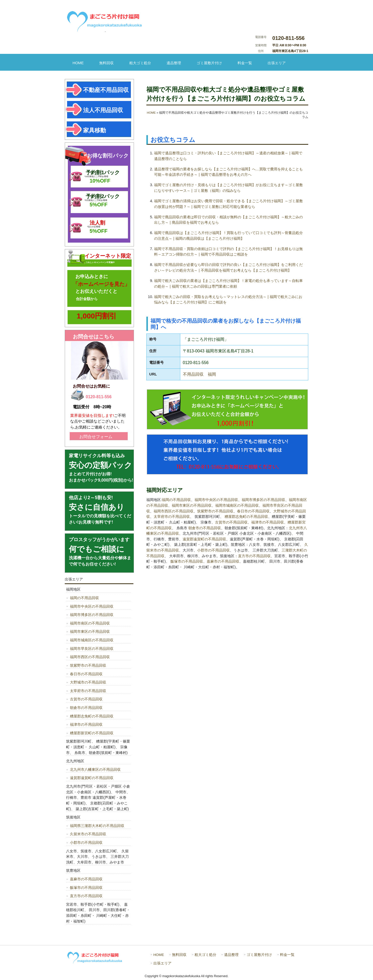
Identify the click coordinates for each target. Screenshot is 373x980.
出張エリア (277, 63)
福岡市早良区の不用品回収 (92, 649)
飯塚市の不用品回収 (187, 561)
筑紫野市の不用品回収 (215, 511)
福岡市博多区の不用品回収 (263, 500)
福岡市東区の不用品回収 (192, 505)
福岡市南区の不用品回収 (90, 623)
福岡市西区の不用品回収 (174, 511)
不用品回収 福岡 (199, 374)
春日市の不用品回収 (253, 511)
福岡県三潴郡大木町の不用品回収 (97, 826)
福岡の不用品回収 (176, 500)
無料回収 (106, 63)
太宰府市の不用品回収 (172, 517)
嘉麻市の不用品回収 (223, 561)
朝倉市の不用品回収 (205, 528)
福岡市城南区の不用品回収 (237, 505)
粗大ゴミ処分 (140, 63)
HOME (78, 63)
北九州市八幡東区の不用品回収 (95, 770)
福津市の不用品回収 (268, 522)
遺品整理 (174, 63)
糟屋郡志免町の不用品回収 (246, 517)
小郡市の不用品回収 (213, 550)
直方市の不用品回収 (254, 556)
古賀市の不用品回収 (231, 522)
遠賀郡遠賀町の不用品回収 (204, 539)
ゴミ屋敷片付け (209, 63)
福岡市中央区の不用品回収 (216, 500)
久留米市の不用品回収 (88, 834)
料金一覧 (245, 63)
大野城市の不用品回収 (88, 682)
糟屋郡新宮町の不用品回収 (92, 733)
